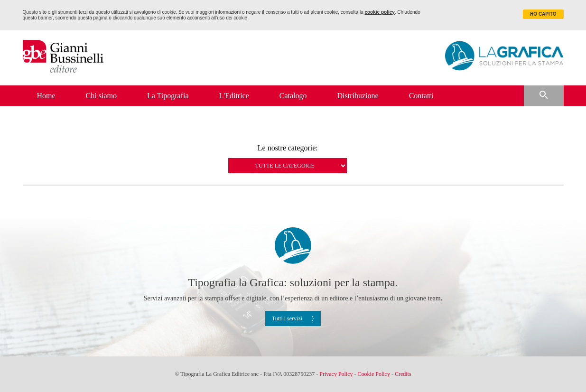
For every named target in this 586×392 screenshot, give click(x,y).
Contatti (421, 96)
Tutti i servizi (287, 318)
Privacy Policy (336, 374)
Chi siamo (101, 96)
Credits (403, 374)
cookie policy (379, 12)
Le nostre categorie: (288, 148)
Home (46, 96)
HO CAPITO (543, 14)
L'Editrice (234, 96)
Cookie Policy (374, 374)
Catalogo (293, 96)
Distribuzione (358, 96)
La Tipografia (168, 96)
